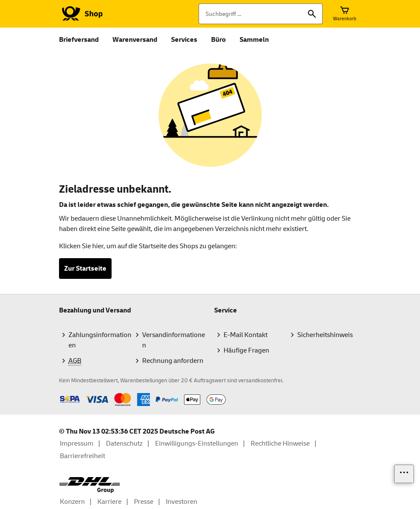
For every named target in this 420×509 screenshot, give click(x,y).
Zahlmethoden (59, 393)
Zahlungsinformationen (100, 340)
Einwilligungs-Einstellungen (197, 443)
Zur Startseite (85, 269)
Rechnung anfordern (173, 361)
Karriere (109, 502)
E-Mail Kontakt (246, 335)
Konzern (72, 502)
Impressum (77, 443)
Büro (218, 40)
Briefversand (79, 40)
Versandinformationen (174, 340)
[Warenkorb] (345, 14)
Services (184, 40)
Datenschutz (124, 443)
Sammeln (254, 40)
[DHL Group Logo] (90, 485)
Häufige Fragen (246, 350)
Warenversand (135, 40)
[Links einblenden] (404, 474)
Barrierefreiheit (82, 456)
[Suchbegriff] (261, 14)
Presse (144, 502)
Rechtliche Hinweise (280, 443)
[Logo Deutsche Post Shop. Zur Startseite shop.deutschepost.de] (81, 14)
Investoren (182, 502)
